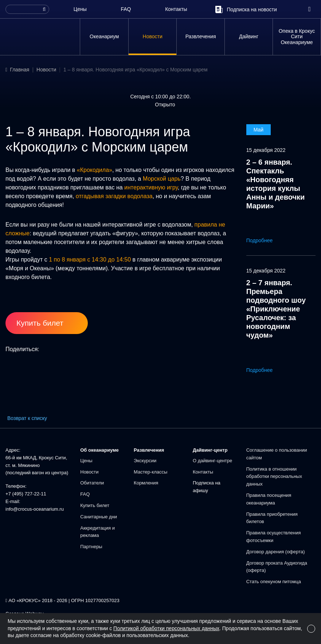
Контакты (176, 9)
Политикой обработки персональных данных (166, 628)
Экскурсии (145, 461)
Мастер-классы (150, 472)
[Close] (311, 629)
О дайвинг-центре (212, 461)
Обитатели (92, 483)
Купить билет (95, 505)
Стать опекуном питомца (274, 582)
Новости (153, 36)
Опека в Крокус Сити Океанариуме (297, 37)
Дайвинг (249, 36)
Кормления (146, 483)
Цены (80, 9)
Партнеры (91, 547)
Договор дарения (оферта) (276, 552)
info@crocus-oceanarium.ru (35, 509)
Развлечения (201, 36)
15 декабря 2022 (266, 150)
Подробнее (265, 240)
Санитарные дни (99, 517)
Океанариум (104, 36)
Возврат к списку (27, 418)
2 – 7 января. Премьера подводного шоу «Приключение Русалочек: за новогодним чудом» (276, 309)
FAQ (126, 9)
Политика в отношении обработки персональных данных (274, 477)
